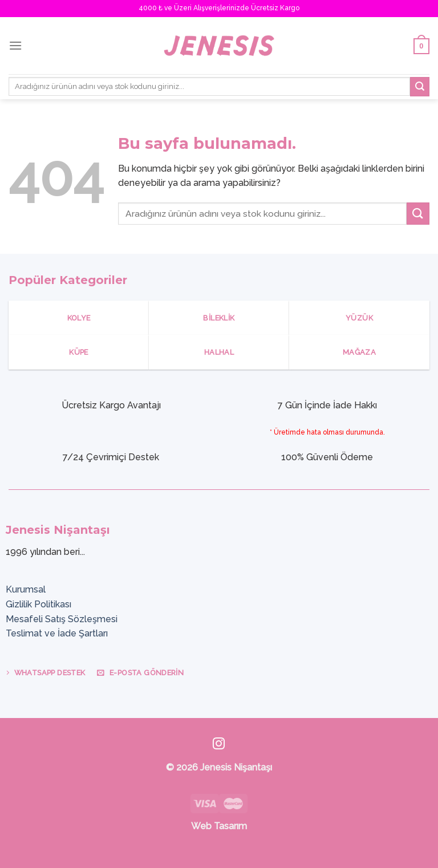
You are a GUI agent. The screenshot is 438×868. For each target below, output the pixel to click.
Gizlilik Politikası (38, 604)
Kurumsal (26, 589)
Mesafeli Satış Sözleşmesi (62, 619)
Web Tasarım (219, 826)
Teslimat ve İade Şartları (57, 633)
